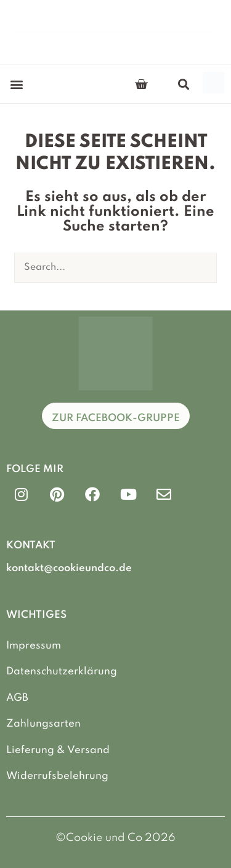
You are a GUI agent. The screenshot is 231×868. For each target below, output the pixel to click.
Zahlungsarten (43, 724)
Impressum (34, 646)
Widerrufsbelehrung (57, 776)
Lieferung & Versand (58, 750)
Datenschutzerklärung (62, 672)
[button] (16, 85)
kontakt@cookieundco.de (69, 568)
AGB (17, 698)
